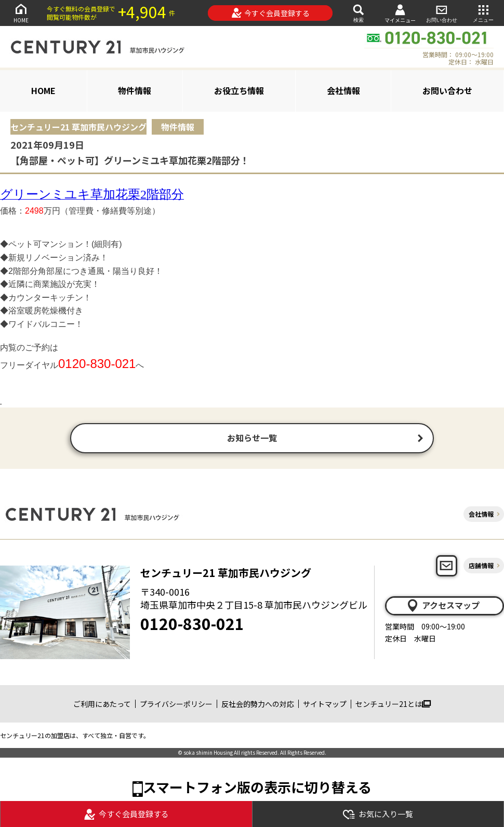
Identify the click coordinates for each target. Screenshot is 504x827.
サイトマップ (325, 705)
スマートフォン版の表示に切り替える (257, 788)
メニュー (483, 13)
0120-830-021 (192, 624)
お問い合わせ (442, 13)
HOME (21, 13)
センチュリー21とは (393, 705)
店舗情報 (481, 566)
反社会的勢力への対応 (258, 705)
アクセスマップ (443, 607)
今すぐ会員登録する (270, 13)
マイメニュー (400, 13)
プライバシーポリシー (176, 705)
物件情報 (135, 90)
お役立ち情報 (239, 90)
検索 (359, 13)
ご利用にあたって (102, 705)
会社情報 (343, 90)
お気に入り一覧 (378, 814)
